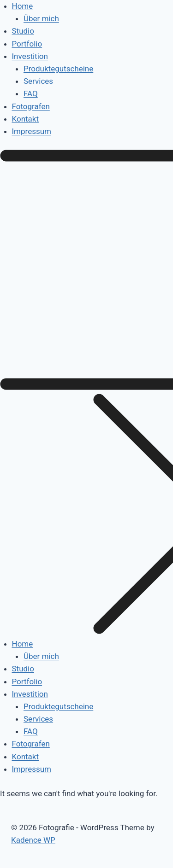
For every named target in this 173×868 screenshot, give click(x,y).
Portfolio (27, 44)
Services (38, 81)
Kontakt (26, 119)
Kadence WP (33, 840)
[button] (86, 394)
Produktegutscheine (58, 69)
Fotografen (31, 106)
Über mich (41, 18)
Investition (30, 56)
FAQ (31, 93)
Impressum (32, 131)
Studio (23, 31)
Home (23, 6)
